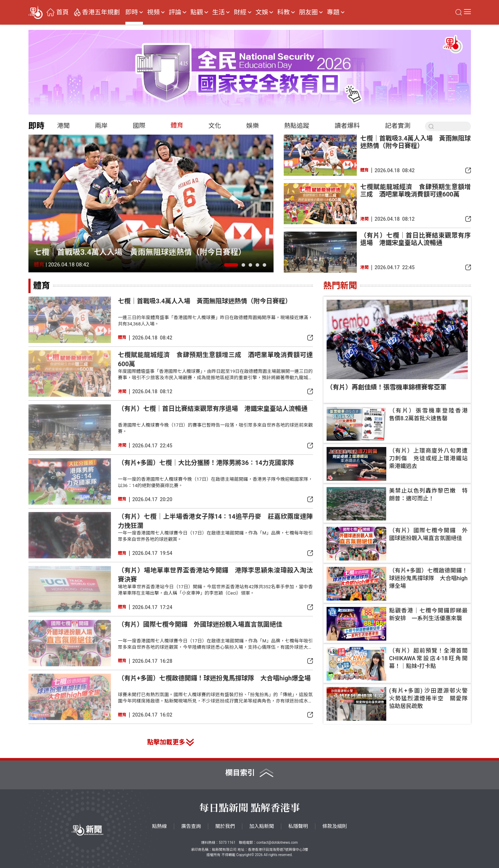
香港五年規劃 (101, 12)
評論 (175, 12)
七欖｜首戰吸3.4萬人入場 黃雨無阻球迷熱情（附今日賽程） (140, 252)
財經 (240, 12)
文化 (215, 126)
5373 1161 (227, 843)
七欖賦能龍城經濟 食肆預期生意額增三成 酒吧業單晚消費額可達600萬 (416, 190)
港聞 (64, 126)
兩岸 (101, 126)
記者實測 (398, 126)
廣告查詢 (191, 826)
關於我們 (225, 826)
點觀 (197, 12)
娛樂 (252, 126)
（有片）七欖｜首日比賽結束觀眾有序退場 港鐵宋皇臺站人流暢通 (416, 239)
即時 (132, 12)
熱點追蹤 (297, 126)
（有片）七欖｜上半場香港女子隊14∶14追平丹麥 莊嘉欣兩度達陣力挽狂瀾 (215, 521)
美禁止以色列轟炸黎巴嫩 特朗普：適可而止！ (428, 495)
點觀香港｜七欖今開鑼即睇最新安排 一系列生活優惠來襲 (428, 614)
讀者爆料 (347, 126)
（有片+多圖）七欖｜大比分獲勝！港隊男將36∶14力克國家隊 (206, 463)
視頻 (153, 12)
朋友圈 (308, 12)
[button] (231, 265)
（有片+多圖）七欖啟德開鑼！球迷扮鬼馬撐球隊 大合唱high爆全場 (214, 678)
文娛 (262, 12)
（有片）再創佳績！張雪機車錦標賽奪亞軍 (387, 387)
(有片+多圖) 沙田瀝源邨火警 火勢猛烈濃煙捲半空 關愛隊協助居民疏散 (428, 698)
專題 (333, 12)
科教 (283, 12)
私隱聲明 (298, 826)
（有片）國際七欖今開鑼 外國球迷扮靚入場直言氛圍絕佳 (200, 624)
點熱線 (159, 826)
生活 (218, 12)
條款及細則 (335, 826)
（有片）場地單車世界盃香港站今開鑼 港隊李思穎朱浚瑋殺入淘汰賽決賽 (215, 575)
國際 (139, 126)
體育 (177, 125)
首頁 (63, 12)
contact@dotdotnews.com (277, 843)
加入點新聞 (262, 826)
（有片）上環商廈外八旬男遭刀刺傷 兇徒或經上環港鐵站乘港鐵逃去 (428, 458)
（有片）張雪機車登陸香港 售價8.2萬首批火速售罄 (428, 414)
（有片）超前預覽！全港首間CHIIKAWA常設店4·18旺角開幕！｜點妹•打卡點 (428, 658)
